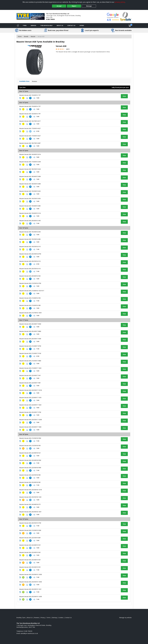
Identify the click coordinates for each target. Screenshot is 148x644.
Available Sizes (24, 81)
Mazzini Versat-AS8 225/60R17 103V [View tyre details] (30, 398)
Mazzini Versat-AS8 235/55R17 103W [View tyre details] (31, 420)
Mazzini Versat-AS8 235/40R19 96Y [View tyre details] (30, 560)
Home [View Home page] (20, 36)
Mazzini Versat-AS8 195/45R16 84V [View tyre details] (30, 232)
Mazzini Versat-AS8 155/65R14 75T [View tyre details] (30, 106)
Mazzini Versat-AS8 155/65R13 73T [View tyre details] (30, 95)
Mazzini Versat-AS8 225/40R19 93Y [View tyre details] (30, 545)
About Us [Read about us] (30, 618)
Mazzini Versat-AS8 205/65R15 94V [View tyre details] (30, 221)
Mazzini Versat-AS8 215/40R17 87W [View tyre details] (30, 346)
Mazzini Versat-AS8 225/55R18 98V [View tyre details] (30, 475)
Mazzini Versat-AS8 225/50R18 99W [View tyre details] (30, 468)
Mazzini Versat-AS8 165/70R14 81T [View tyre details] (30, 121)
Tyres (25, 25)
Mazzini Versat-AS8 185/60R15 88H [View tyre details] (30, 176)
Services (33, 25)
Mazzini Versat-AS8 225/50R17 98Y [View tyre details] (30, 383)
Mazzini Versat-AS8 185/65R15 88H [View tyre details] (30, 184)
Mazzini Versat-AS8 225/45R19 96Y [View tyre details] (30, 552)
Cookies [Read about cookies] (61, 618)
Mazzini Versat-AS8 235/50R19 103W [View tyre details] (31, 574)
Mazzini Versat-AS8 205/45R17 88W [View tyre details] (30, 331)
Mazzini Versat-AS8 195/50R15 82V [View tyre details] (30, 191)
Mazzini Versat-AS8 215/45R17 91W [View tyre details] (30, 353)
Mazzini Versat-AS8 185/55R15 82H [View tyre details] (30, 169)
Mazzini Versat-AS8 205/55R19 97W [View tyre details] (30, 523)
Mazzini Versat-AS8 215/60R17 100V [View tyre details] (30, 368)
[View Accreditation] (126, 16)
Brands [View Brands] (26, 36)
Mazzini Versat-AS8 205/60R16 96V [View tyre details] (30, 276)
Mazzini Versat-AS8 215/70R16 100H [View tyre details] (30, 313)
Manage (89, 6)
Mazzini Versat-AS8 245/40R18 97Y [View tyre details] (30, 504)
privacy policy (120, 2)
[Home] (18, 26)
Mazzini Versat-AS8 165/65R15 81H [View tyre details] (30, 154)
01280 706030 (50, 19)
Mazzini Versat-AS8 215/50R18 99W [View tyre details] (30, 438)
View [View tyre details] (124, 96)
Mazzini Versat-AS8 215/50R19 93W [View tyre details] (30, 530)
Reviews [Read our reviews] (37, 618)
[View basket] (130, 26)
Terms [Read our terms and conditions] (48, 618)
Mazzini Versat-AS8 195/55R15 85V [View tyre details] (30, 198)
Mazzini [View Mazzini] (33, 36)
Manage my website (125, 618)
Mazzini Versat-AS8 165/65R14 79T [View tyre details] (30, 114)
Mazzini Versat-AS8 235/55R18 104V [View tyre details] (30, 497)
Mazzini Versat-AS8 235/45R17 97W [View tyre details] (30, 412)
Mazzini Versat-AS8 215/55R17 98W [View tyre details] (30, 361)
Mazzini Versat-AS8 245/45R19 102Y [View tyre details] (30, 589)
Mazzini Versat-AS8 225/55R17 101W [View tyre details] (31, 390)
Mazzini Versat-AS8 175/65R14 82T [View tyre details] (30, 128)
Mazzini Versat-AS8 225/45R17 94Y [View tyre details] (30, 375)
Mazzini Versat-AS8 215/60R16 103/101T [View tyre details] (32, 291)
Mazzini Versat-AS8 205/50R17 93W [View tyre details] (30, 339)
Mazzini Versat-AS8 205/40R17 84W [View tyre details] (30, 324)
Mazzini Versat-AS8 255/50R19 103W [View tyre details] (31, 597)
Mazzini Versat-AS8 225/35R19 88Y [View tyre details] (30, 538)
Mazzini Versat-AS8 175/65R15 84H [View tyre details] (30, 162)
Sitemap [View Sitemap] (54, 618)
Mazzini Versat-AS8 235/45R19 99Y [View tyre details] (30, 567)
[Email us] (29, 633)
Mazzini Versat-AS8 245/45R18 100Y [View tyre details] (30, 512)
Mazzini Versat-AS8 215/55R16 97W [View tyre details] (30, 283)
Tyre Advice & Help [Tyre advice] (46, 25)
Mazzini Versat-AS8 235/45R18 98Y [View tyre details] (30, 482)
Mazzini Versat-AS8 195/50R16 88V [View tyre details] (30, 239)
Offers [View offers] (82, 25)
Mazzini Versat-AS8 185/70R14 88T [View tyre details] (30, 143)
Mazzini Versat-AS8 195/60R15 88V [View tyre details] (30, 206)
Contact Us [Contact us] (71, 25)
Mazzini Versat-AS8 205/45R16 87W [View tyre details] (30, 254)
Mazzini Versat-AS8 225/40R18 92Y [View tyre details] (30, 453)
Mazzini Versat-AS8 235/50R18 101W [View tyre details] (31, 490)
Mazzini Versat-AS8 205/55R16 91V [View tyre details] (30, 261)
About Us (60, 25)
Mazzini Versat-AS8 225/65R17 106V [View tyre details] (30, 405)
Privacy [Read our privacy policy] (43, 618)
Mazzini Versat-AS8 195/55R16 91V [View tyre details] (30, 246)
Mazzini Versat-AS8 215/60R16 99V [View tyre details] (30, 298)
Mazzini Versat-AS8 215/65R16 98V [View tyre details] (30, 305)
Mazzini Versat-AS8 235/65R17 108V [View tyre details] (30, 427)
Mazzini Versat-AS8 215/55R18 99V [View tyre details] (30, 446)
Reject (74, 6)
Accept (59, 6)
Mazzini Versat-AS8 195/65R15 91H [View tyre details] (30, 213)
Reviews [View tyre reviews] (34, 81)
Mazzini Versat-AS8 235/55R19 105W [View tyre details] (31, 582)
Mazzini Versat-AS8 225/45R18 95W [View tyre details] (30, 460)
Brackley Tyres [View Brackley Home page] (21, 618)
